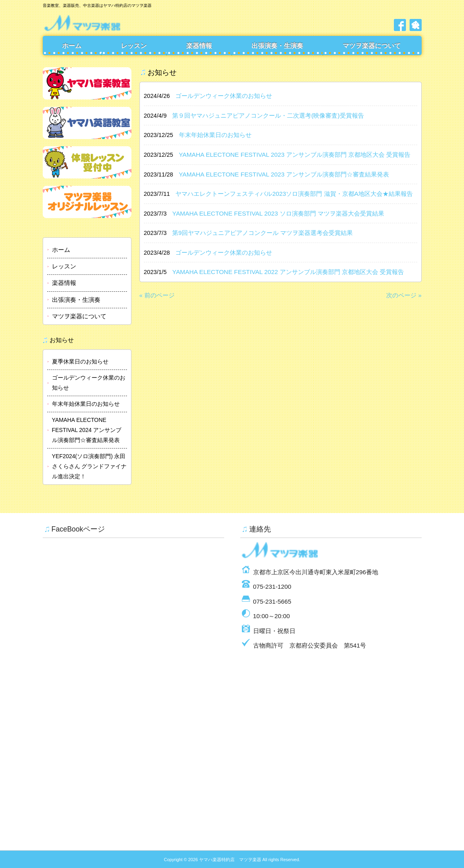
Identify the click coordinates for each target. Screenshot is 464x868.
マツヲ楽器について (372, 46)
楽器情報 (199, 46)
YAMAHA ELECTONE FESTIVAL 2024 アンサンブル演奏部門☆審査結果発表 (87, 430)
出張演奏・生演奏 (277, 46)
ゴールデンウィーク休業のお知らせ (89, 383)
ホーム (72, 46)
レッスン (134, 46)
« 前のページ (157, 295)
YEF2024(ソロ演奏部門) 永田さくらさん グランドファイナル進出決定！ (89, 466)
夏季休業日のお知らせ (80, 361)
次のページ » (404, 295)
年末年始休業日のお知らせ (86, 404)
